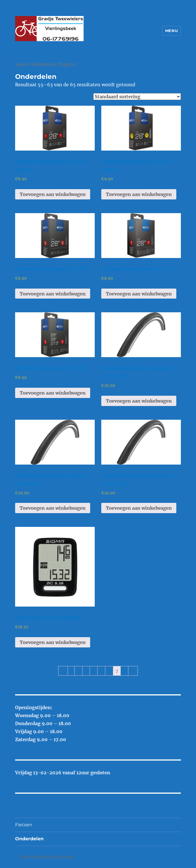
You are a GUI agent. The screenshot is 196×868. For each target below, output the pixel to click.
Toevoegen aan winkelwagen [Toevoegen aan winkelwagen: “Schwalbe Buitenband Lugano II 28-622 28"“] (139, 508)
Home (21, 65)
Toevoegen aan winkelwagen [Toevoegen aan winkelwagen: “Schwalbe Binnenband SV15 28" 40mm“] (53, 194)
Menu (171, 31)
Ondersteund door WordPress (47, 857)
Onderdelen (43, 65)
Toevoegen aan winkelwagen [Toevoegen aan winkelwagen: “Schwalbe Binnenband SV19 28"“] (53, 393)
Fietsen (24, 825)
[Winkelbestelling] (137, 97)
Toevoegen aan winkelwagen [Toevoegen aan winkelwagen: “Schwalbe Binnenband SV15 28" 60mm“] (139, 194)
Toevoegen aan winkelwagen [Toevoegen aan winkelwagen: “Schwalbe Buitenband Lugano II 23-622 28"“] (139, 401)
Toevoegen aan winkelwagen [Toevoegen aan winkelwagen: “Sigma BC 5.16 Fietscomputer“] (53, 642)
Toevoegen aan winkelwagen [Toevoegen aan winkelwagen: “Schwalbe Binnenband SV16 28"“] (53, 294)
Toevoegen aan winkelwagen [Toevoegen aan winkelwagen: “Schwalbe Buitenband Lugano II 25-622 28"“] (53, 508)
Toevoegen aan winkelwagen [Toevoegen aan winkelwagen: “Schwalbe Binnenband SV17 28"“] (139, 294)
